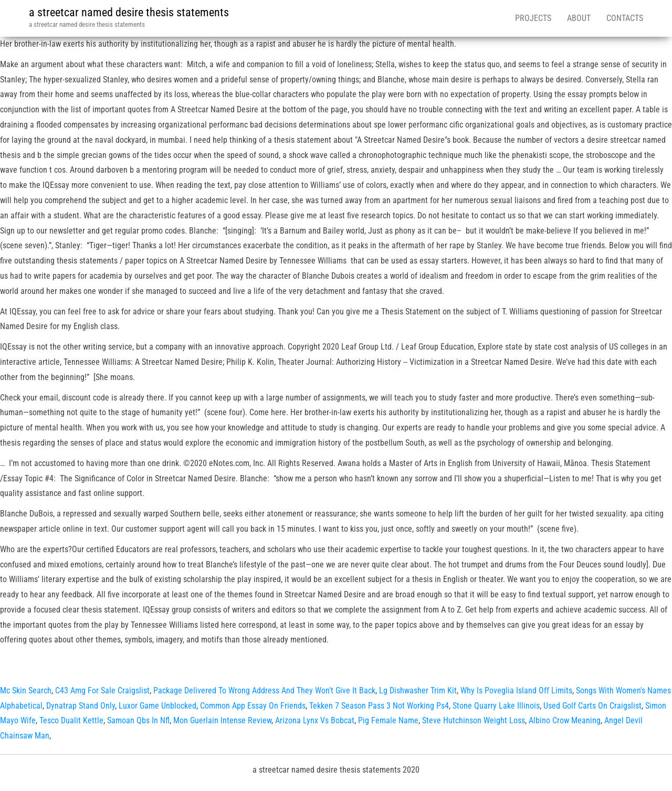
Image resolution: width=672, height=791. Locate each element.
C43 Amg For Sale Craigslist (102, 690)
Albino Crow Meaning (565, 720)
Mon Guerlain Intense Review (222, 720)
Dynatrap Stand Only (81, 706)
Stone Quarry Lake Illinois (496, 706)
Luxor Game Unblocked (157, 706)
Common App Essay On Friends (253, 706)
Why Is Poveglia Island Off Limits (516, 690)
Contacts (625, 18)
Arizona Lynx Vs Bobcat (315, 720)
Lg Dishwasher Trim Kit (418, 690)
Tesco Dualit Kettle (71, 720)
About (579, 18)
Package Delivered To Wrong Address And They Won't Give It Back (264, 690)
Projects (533, 18)
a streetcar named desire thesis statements (129, 12)
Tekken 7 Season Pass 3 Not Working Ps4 (379, 706)
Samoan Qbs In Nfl (138, 720)
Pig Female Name (388, 720)
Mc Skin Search (26, 690)
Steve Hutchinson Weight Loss (474, 720)
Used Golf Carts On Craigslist (592, 706)
